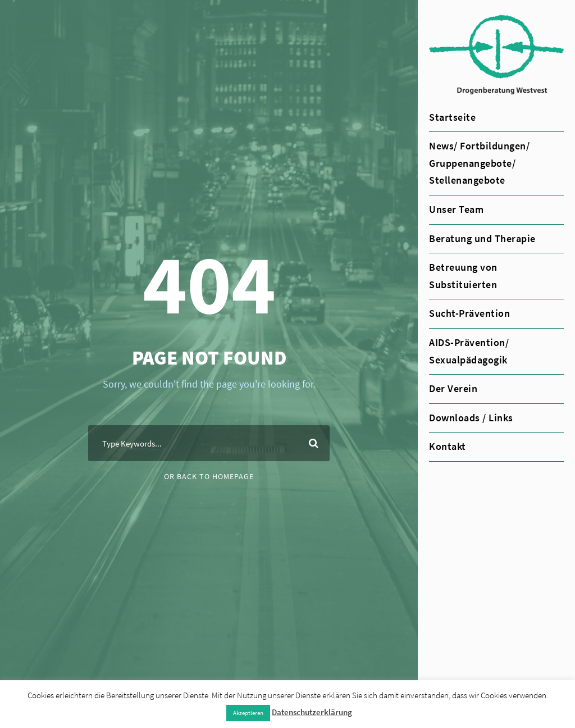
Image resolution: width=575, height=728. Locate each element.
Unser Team (456, 209)
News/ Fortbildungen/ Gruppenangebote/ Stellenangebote (479, 163)
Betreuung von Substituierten (463, 276)
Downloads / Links (471, 418)
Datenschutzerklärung (312, 712)
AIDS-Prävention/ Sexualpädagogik (469, 351)
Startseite (452, 117)
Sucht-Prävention (469, 313)
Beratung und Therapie (482, 238)
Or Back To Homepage (209, 476)
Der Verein (453, 388)
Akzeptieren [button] (248, 713)
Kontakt (448, 446)
